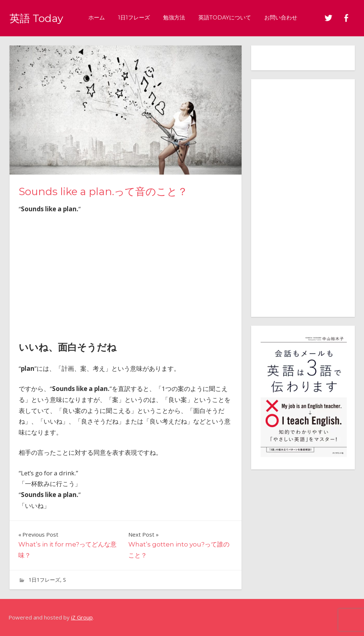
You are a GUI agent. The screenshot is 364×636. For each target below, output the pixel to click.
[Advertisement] (125, 275)
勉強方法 (181, 17)
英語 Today (40, 18)
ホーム (104, 17)
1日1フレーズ (141, 17)
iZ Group (82, 617)
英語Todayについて (232, 17)
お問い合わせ (288, 17)
